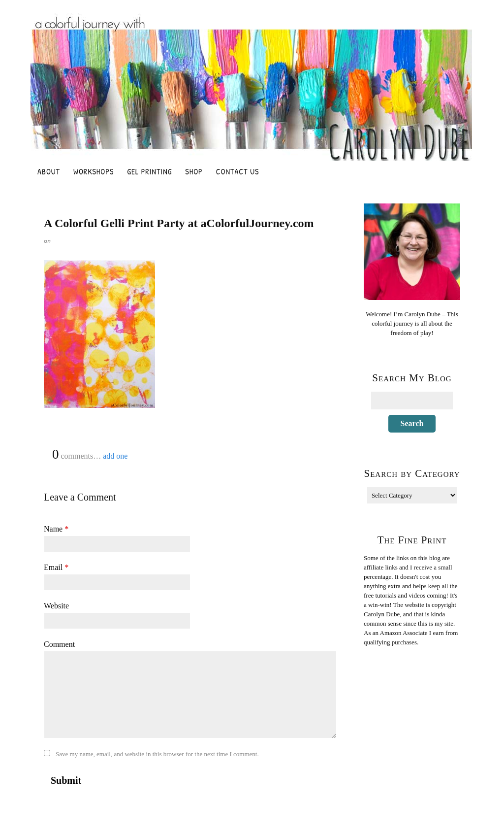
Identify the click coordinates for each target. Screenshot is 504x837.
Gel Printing (149, 171)
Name (56, 529)
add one (115, 456)
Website (56, 606)
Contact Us (238, 171)
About (49, 171)
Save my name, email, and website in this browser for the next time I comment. (157, 754)
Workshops (94, 171)
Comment (59, 644)
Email (56, 567)
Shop (194, 171)
